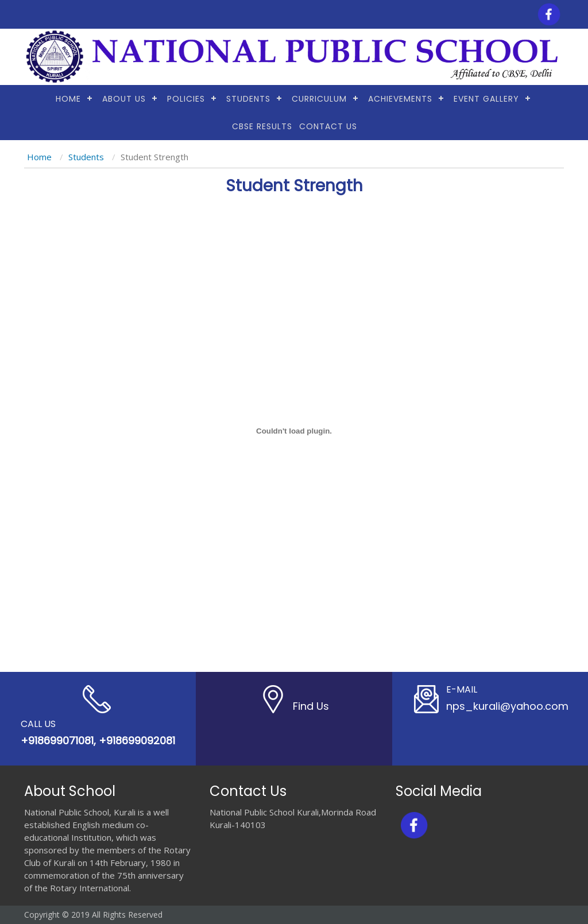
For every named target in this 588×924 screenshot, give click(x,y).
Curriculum (319, 99)
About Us (124, 99)
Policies (186, 99)
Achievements (400, 99)
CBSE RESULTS (262, 126)
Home (68, 99)
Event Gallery (486, 99)
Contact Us (328, 126)
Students (248, 99)
